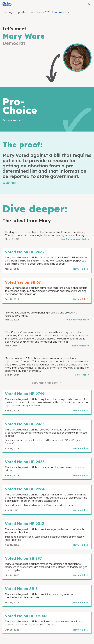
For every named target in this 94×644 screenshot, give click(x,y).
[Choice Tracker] (7, 4)
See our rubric (12, 120)
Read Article (79, 346)
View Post (80, 375)
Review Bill (9, 183)
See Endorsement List (74, 239)
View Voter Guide (76, 320)
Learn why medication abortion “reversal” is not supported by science (40, 505)
